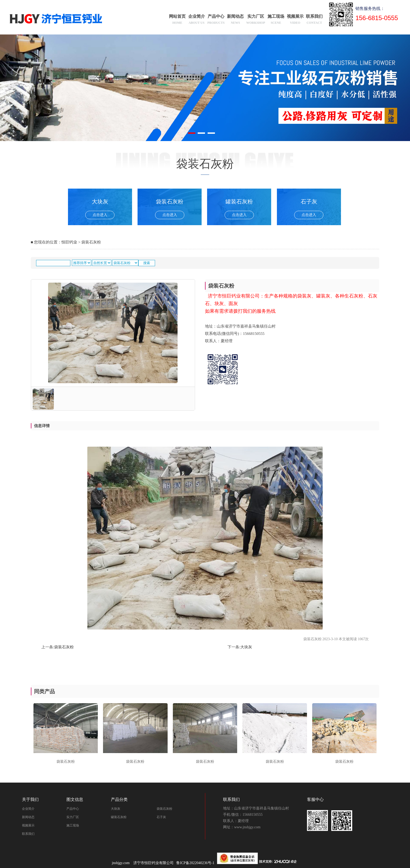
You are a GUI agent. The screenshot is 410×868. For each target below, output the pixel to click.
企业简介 (197, 20)
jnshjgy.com (121, 863)
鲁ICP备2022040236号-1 (197, 863)
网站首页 (177, 20)
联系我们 (314, 20)
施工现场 (276, 20)
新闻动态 (235, 20)
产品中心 (216, 20)
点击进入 (100, 215)
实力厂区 (256, 20)
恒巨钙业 (69, 242)
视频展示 (295, 20)
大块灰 (246, 647)
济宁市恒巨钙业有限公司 (153, 863)
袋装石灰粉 (64, 647)
